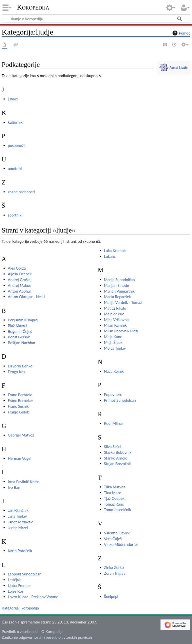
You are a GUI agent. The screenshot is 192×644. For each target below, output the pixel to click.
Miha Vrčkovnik (117, 320)
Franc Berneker (20, 400)
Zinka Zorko (114, 567)
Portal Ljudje (179, 67)
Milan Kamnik (115, 325)
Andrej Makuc (19, 285)
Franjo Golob (18, 412)
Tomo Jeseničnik (117, 510)
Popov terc (113, 394)
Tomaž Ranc (114, 504)
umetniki (15, 168)
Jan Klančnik (18, 510)
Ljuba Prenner (19, 585)
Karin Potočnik (20, 551)
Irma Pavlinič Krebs (24, 482)
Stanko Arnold (116, 458)
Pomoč (181, 33)
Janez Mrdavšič (20, 522)
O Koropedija (52, 631)
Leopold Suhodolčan (25, 574)
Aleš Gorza (17, 268)
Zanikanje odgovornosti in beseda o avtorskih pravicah (47, 637)
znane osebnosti (21, 192)
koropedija (30, 608)
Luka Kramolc (115, 251)
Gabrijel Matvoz (21, 435)
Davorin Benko (20, 366)
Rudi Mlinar (113, 423)
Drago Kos (16, 372)
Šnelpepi (111, 596)
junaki (13, 99)
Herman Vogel (19, 458)
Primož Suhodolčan (120, 400)
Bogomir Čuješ (20, 331)
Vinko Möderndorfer (121, 544)
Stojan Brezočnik (118, 464)
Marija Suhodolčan (119, 280)
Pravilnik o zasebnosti (20, 631)
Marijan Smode (116, 285)
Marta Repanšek (117, 297)
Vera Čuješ (113, 539)
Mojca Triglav (115, 348)
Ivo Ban (14, 487)
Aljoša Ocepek (20, 274)
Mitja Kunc (113, 337)
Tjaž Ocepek (114, 498)
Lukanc (110, 256)
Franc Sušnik (18, 406)
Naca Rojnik (114, 371)
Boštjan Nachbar (21, 343)
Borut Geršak (19, 337)
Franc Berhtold (20, 395)
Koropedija (33, 7)
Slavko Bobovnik (118, 452)
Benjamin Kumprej (23, 320)
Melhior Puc (114, 314)
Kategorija (10, 608)
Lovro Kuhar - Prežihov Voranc (33, 597)
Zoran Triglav (115, 573)
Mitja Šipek (113, 342)
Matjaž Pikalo (115, 308)
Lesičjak (14, 580)
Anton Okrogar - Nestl (26, 297)
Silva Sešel (113, 447)
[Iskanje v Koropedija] (96, 19)
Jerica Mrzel (18, 528)
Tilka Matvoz (115, 487)
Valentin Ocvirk (117, 533)
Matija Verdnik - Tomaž (123, 302)
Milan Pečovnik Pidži (121, 331)
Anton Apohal (19, 291)
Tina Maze (113, 493)
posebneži (16, 145)
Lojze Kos (16, 591)
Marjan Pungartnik (119, 291)
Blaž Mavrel (17, 326)
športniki (15, 215)
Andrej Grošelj (20, 280)
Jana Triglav (17, 516)
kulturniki (16, 122)
